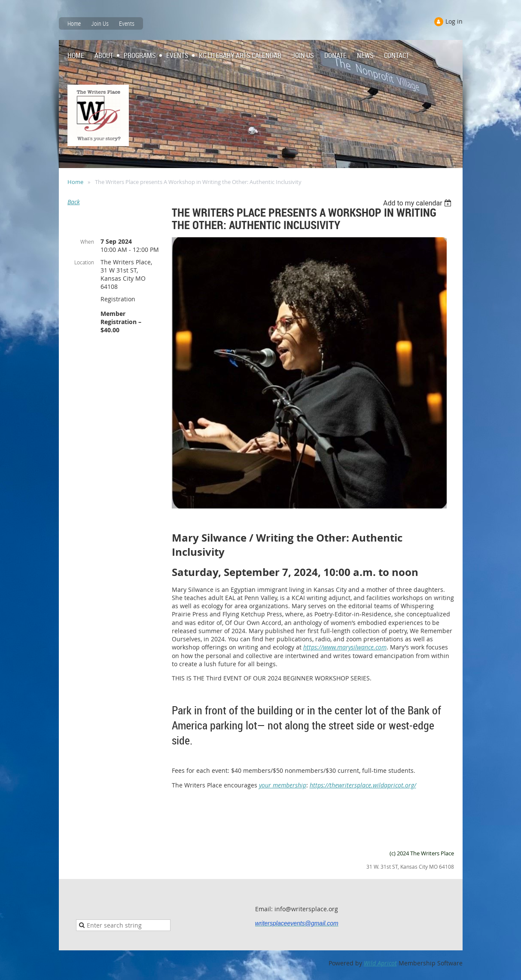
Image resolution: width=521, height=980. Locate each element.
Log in (454, 21)
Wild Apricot (380, 963)
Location (84, 262)
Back (74, 202)
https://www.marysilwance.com (345, 647)
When (87, 242)
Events (127, 23)
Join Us (100, 23)
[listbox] (419, 203)
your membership (283, 785)
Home (74, 23)
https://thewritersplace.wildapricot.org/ (363, 785)
